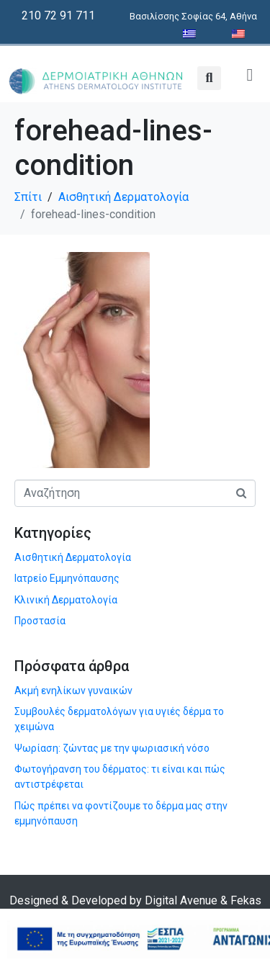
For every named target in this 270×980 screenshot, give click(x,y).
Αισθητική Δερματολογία (73, 557)
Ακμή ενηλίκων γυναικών (73, 691)
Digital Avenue (181, 900)
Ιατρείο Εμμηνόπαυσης (67, 578)
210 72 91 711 (58, 15)
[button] (209, 78)
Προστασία (40, 621)
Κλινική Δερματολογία (66, 600)
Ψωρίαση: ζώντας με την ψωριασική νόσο (112, 748)
